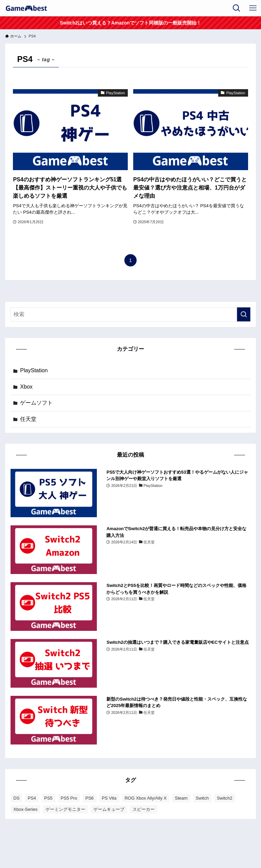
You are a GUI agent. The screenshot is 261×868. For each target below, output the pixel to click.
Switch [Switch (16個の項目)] (202, 798)
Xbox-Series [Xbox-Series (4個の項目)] (25, 809)
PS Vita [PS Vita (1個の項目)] (109, 798)
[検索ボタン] (237, 8)
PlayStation (34, 370)
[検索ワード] (130, 314)
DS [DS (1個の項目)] (16, 798)
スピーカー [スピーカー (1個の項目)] (144, 809)
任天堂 (28, 419)
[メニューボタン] (253, 8)
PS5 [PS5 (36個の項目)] (48, 798)
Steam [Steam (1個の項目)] (181, 798)
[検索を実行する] (244, 314)
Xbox (26, 387)
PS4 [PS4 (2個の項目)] (32, 798)
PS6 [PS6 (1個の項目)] (90, 798)
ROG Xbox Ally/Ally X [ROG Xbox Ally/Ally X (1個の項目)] (146, 798)
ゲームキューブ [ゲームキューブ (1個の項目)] (109, 809)
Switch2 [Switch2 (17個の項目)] (225, 798)
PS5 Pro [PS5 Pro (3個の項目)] (69, 798)
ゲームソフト (36, 403)
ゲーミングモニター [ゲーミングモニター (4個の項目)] (65, 809)
